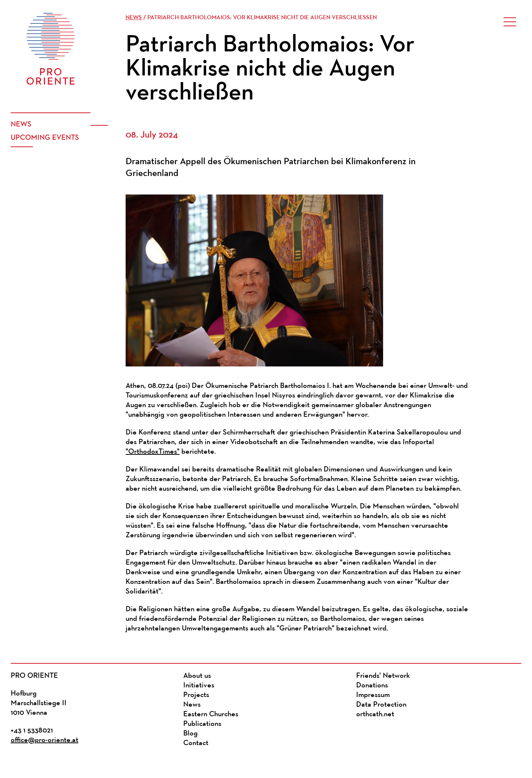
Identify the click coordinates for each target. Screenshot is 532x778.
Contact (196, 743)
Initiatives (199, 686)
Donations (372, 686)
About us (197, 676)
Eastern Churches (211, 714)
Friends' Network (383, 676)
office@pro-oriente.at (45, 740)
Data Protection (381, 705)
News (21, 125)
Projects (196, 695)
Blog (190, 734)
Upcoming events (45, 138)
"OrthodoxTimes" (153, 452)
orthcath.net (375, 714)
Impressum (373, 695)
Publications (202, 724)
